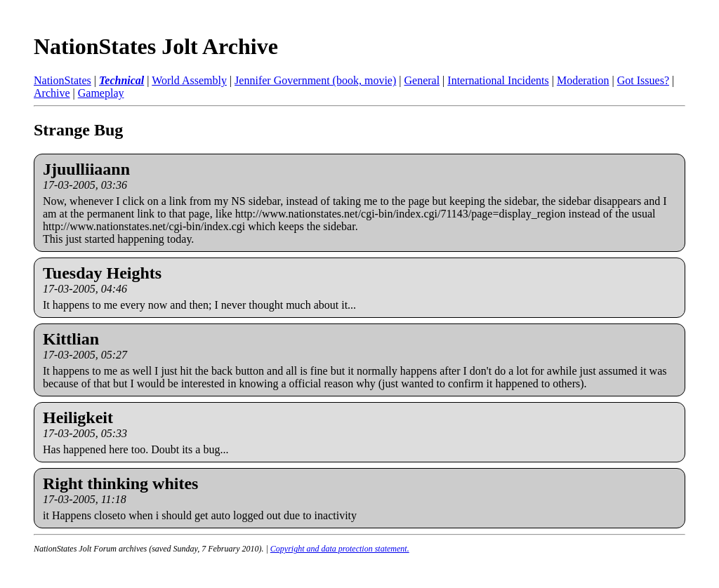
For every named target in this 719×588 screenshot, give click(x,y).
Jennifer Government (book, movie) (315, 80)
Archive (52, 93)
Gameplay (101, 93)
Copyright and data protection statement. (340, 549)
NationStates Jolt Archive (156, 46)
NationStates (62, 80)
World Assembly (189, 80)
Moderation (583, 80)
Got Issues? (643, 80)
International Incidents (498, 80)
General (422, 80)
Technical (121, 80)
